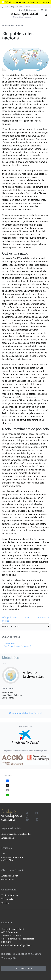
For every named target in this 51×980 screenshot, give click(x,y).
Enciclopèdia (8, 838)
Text (4, 853)
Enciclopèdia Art (10, 876)
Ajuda (28, 7)
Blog (12, 7)
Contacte (20, 7)
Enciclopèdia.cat (10, 895)
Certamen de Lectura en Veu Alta (12, 859)
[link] (26, 627)
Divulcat (22, 10)
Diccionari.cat (31, 10)
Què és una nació (12, 643)
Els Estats (44, 617)
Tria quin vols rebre (24, 968)
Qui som (5, 7)
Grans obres (7, 879)
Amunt (27, 617)
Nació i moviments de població (17, 646)
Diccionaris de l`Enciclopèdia (16, 834)
